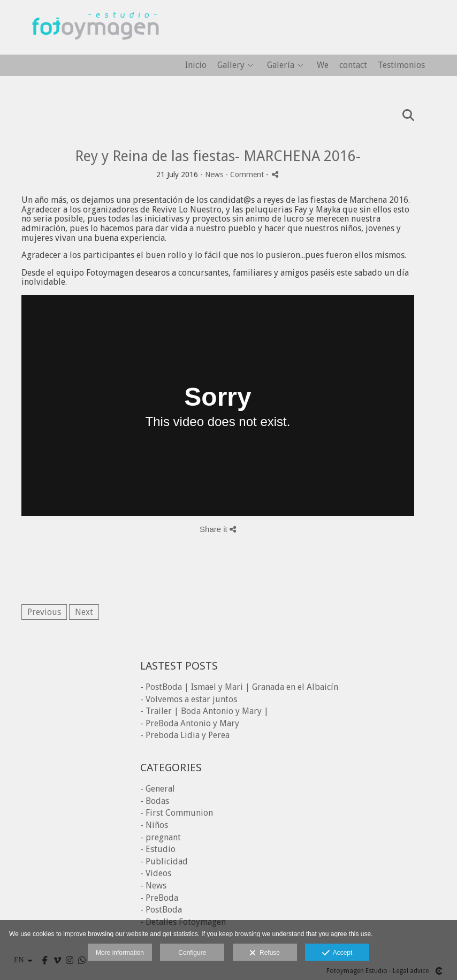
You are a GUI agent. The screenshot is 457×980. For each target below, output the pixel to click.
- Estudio (158, 849)
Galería (281, 65)
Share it (218, 529)
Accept (337, 953)
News (214, 174)
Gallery (231, 65)
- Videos (156, 873)
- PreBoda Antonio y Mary (190, 723)
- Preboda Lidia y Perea (185, 735)
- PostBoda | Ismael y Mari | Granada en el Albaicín (239, 687)
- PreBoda (159, 898)
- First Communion (177, 813)
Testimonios (401, 65)
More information (120, 953)
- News (153, 886)
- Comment (246, 174)
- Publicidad (164, 861)
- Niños (154, 825)
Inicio (196, 65)
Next (84, 612)
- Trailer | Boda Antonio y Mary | (204, 711)
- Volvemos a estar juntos (189, 699)
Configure (192, 953)
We (323, 65)
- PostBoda (161, 910)
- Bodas (155, 801)
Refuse (265, 953)
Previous (44, 612)
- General (158, 789)
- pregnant (161, 837)
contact (353, 65)
